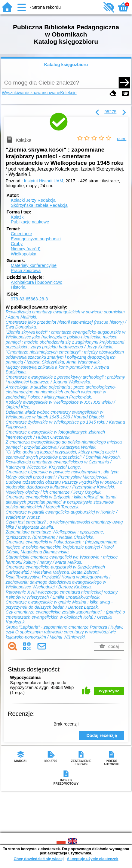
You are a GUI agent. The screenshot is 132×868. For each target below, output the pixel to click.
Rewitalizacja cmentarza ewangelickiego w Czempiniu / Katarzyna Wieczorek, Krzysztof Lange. (59, 464)
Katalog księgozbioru (66, 65)
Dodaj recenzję (102, 735)
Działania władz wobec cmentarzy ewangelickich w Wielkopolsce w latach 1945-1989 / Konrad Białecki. (55, 415)
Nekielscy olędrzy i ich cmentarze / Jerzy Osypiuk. (54, 492)
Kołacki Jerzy (33, 200)
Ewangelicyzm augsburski (36, 239)
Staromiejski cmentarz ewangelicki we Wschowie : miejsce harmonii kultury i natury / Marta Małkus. (62, 560)
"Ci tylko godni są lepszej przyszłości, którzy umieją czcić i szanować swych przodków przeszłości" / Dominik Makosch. (63, 455)
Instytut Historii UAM (44, 181)
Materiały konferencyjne (34, 265)
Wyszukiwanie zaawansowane (31, 93)
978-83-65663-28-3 (29, 299)
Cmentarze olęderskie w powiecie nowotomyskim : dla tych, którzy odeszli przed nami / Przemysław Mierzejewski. (63, 474)
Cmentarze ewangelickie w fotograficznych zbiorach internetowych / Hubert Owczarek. (55, 435)
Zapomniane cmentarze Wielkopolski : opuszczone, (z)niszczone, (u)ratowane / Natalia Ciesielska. (55, 535)
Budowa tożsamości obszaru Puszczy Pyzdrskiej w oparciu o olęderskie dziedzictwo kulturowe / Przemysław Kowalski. (64, 485)
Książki (18, 217)
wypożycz (109, 691)
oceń (122, 139)
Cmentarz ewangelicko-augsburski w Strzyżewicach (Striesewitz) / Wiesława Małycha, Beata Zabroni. (55, 570)
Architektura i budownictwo (37, 282)
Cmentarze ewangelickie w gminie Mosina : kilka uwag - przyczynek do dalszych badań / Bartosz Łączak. (59, 605)
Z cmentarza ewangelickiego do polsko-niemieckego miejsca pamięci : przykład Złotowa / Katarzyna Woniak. (64, 445)
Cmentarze (21, 234)
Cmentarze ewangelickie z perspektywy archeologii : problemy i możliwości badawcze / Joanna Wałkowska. (65, 380)
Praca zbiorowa (26, 271)
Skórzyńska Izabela (39, 205)
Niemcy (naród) (26, 249)
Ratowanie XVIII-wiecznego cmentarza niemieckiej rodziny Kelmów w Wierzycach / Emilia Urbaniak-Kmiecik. (62, 595)
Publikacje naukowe (30, 222)
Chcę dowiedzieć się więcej (38, 859)
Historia (18, 287)
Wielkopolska (24, 254)
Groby (17, 244)
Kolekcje (68, 93)
